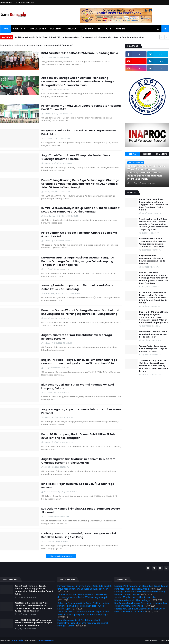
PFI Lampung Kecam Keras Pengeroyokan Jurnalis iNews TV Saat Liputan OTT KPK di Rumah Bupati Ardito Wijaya (153, 298)
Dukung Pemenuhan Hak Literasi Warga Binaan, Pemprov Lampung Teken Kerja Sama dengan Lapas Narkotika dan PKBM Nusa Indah (146, 173)
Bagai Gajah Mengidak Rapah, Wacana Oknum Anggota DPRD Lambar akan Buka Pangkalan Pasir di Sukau (154, 205)
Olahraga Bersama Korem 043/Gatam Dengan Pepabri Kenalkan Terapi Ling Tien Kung (79, 535)
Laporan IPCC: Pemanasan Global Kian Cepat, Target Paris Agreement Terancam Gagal (141, 587)
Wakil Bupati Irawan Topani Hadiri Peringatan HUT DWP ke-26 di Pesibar (153, 334)
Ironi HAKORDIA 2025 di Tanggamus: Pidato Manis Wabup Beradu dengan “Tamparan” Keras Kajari (153, 243)
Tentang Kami (151, 640)
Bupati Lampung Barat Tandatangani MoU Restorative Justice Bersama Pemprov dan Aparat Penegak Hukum (83, 623)
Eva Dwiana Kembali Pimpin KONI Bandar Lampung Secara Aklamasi (81, 510)
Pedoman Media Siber (25, 2)
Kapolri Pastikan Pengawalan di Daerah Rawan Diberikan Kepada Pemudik (152, 260)
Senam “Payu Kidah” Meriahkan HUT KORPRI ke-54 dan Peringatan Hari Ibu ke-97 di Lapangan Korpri (82, 596)
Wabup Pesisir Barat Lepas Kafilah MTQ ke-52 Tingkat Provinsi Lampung (153, 349)
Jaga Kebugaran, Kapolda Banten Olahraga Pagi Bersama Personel (81, 411)
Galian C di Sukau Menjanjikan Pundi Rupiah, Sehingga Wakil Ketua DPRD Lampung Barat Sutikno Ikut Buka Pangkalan (154, 278)
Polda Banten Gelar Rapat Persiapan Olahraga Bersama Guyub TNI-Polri (79, 235)
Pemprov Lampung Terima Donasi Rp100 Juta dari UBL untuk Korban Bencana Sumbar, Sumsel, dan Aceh (84, 587)
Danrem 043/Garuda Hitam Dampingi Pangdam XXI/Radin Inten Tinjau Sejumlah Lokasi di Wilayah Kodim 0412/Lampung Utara (154, 317)
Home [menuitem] (6, 29)
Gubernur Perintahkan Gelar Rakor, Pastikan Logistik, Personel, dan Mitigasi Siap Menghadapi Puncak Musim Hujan (83, 606)
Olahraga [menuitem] (88, 29)
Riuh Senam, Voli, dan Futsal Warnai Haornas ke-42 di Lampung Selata (78, 386)
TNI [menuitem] (99, 29)
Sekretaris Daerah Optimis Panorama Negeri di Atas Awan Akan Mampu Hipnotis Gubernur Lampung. (83, 613)
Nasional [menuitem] (18, 29)
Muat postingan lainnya (61, 556)
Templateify (17, 640)
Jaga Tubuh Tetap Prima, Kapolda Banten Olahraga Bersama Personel (77, 337)
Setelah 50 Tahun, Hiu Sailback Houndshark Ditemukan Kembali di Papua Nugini (136, 599)
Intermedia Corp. (47, 640)
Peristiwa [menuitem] (56, 29)
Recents (147, 154)
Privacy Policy (6, 2)
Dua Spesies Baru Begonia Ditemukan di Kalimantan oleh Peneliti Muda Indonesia (141, 605)
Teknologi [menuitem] (72, 29)
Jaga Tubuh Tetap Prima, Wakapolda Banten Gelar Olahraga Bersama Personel (76, 157)
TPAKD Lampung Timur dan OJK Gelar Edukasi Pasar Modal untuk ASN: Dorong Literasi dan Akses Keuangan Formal (154, 366)
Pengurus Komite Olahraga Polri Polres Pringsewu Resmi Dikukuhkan (79, 132)
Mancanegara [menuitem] (38, 29)
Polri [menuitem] (108, 29)
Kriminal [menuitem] (121, 29)
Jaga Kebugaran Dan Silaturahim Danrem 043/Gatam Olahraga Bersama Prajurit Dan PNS (78, 461)
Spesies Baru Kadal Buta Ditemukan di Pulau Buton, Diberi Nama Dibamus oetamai (140, 610)
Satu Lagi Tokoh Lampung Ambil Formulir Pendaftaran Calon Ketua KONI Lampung (78, 287)
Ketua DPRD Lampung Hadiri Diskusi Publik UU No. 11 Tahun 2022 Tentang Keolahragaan (80, 436)
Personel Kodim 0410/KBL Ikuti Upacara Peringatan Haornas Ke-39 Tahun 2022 (81, 107)
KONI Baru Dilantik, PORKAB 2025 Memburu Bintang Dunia (80, 53)
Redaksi (165, 640)
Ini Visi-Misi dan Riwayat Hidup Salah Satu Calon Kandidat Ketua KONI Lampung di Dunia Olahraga (81, 210)
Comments (161, 154)
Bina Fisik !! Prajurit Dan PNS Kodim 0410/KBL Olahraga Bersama (78, 486)
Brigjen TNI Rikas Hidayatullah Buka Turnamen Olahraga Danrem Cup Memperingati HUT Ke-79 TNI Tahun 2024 (79, 362)
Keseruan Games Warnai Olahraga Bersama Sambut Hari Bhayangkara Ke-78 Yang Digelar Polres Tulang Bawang (80, 312)
